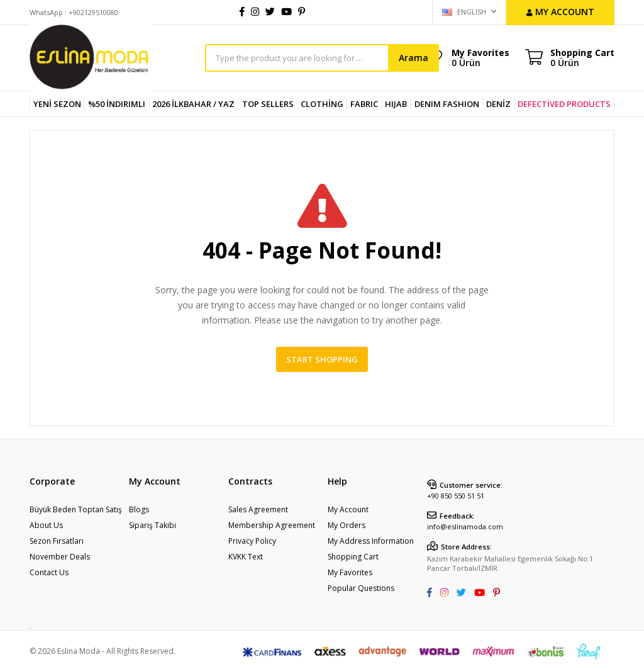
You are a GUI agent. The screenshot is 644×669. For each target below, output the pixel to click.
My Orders (347, 525)
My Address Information (371, 541)
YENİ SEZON (57, 104)
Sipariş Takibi (153, 525)
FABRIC (364, 104)
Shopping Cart (353, 557)
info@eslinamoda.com (465, 526)
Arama (414, 58)
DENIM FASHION (447, 104)
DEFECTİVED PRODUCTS (564, 104)
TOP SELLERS (268, 104)
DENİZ (498, 104)
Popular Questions (361, 588)
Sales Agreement (258, 509)
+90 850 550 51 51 (456, 496)
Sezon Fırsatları (57, 541)
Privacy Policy (252, 541)
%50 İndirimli (117, 104)
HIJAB (396, 104)
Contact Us (49, 572)
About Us (46, 525)
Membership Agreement (272, 525)
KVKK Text (246, 557)
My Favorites (480, 57)
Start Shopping (322, 359)
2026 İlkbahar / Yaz (193, 104)
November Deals (60, 557)
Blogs (139, 509)
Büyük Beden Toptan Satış (76, 509)
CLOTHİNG (322, 104)
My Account (348, 509)
